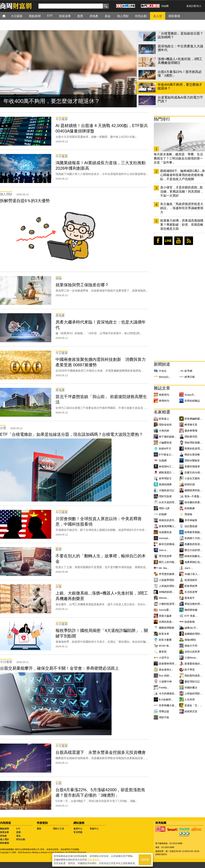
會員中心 (78, 829)
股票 (18, 832)
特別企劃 (21, 839)
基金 (18, 836)
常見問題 (78, 832)
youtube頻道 (179, 241)
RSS (189, 241)
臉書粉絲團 (158, 241)
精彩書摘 (4, 843)
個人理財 (4, 839)
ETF (18, 829)
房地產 (3, 836)
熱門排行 (162, 119)
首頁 (7, 16)
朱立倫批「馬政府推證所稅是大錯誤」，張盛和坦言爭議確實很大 (182, 208)
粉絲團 (165, 6)
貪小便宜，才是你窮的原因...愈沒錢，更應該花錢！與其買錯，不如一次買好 (182, 192)
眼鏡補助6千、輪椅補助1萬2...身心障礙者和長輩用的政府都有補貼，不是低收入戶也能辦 (183, 175)
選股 (39, 829)
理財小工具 (59, 829)
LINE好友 (168, 241)
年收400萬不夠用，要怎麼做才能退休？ (52, 101)
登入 (199, 6)
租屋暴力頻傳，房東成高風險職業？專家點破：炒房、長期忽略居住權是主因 (182, 225)
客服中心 (94, 829)
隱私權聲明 (93, 860)
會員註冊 (191, 6)
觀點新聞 (4, 829)
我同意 (145, 860)
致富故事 (4, 832)
